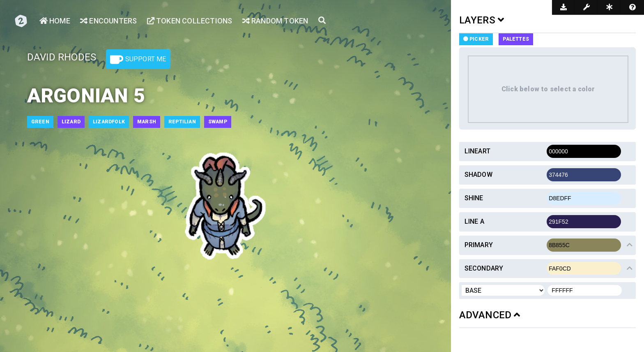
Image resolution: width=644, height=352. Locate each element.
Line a (474, 221)
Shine (474, 198)
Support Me (138, 60)
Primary (479, 245)
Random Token (275, 21)
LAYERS (482, 20)
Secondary (484, 268)
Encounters (108, 21)
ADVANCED (490, 315)
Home (55, 21)
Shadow (478, 175)
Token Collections (190, 21)
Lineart (477, 151)
